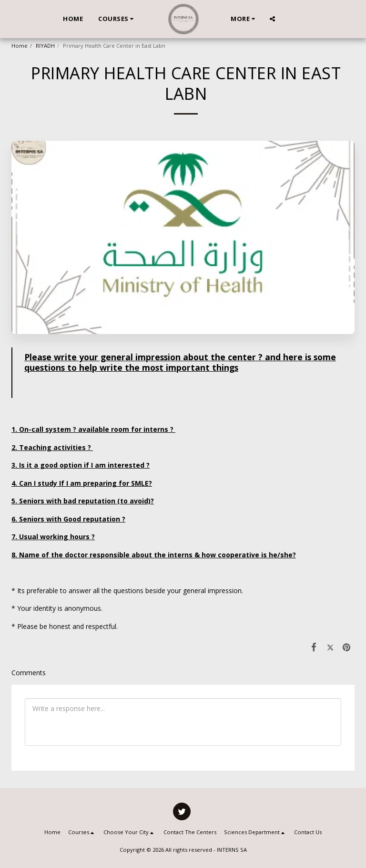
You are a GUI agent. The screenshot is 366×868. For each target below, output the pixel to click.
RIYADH (45, 46)
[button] (117, 19)
